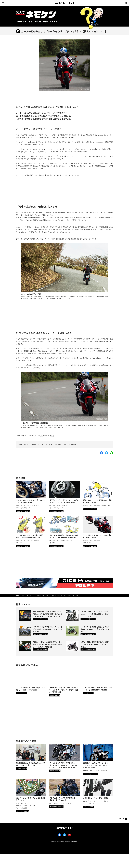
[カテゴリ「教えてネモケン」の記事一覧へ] (23, 511)
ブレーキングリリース (46, 445)
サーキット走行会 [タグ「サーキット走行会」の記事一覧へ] (22, 808)
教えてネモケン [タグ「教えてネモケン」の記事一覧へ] (21, 506)
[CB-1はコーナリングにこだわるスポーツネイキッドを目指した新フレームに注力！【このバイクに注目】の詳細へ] (72, 617)
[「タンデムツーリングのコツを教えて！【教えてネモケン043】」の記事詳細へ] (64, 790)
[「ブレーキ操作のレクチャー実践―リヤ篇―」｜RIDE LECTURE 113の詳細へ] (31, 680)
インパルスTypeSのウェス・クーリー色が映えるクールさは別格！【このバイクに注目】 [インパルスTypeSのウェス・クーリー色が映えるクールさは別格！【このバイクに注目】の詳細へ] (48, 629)
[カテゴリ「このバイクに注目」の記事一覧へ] (41, 619)
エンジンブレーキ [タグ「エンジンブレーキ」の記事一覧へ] (33, 506)
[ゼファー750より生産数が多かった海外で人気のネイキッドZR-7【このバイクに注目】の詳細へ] (72, 647)
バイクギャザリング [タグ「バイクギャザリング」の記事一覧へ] (23, 803)
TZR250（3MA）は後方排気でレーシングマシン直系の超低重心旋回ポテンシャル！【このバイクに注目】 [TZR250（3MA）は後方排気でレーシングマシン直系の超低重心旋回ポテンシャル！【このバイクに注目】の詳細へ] (48, 644)
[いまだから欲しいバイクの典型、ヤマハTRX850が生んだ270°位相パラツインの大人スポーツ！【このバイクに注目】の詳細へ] (25, 617)
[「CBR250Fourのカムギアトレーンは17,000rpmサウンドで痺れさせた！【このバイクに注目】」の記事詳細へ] (98, 756)
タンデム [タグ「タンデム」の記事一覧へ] (64, 803)
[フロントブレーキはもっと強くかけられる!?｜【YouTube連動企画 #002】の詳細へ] (31, 527)
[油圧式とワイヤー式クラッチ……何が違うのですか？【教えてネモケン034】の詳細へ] (64, 492)
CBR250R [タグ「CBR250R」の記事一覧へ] (105, 771)
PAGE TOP (122, 819)
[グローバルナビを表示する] (3, 3)
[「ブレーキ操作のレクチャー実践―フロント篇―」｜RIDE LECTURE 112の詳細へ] (98, 680)
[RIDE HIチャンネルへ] (22, 693)
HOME (17, 596)
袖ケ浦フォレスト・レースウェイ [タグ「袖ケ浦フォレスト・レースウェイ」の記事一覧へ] (27, 806)
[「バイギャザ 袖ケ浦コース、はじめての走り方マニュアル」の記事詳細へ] (31, 790)
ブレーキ (58, 445)
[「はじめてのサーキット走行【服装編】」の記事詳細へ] (98, 789)
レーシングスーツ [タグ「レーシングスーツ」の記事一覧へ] (89, 803)
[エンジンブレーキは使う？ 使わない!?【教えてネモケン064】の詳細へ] (31, 492)
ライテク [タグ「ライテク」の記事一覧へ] (53, 506)
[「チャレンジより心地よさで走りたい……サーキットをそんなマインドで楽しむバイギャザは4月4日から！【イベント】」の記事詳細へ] (64, 756)
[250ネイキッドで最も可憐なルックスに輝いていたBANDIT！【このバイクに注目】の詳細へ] (72, 632)
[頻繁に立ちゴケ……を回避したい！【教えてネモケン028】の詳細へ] (98, 492)
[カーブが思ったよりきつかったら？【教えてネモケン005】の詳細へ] (98, 527)
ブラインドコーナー (70, 445)
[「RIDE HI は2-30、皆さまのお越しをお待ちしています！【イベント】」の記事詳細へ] (31, 755)
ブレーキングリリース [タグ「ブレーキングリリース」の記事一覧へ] (23, 508)
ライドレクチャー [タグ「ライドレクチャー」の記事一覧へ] (33, 541)
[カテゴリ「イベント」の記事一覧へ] (22, 769)
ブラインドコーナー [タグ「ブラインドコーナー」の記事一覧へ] (89, 543)
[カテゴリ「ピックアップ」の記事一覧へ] (23, 811)
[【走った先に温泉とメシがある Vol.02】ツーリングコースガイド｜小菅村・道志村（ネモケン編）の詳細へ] (64, 681)
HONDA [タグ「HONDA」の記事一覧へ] (86, 771)
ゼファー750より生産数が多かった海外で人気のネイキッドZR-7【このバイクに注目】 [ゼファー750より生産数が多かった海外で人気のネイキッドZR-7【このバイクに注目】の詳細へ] (95, 644)
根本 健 (24, 436)
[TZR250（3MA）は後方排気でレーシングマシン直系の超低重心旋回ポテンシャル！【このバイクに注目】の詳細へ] (25, 647)
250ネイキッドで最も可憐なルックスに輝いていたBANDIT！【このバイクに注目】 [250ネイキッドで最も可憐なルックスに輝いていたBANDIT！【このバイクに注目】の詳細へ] (95, 629)
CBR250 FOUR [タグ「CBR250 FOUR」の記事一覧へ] (95, 771)
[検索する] (126, 3)
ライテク (34, 445)
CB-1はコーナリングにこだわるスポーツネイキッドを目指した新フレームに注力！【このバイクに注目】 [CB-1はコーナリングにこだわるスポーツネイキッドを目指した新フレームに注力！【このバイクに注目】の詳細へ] (95, 614)
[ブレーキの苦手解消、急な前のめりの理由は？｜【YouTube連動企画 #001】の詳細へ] (64, 527)
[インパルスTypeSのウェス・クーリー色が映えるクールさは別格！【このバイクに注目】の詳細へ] (25, 632)
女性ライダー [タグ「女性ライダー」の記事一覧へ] (106, 506)
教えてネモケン (24, 445)
